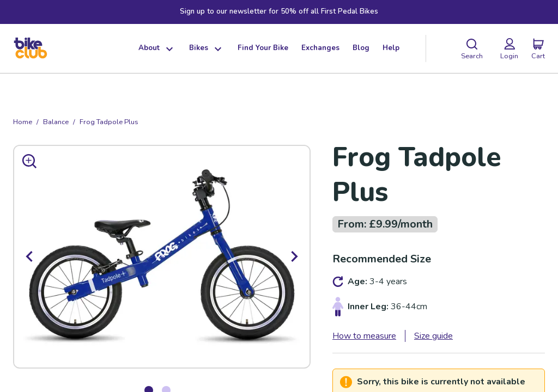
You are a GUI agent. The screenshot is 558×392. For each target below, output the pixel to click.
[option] (162, 256)
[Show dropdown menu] (168, 48)
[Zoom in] (29, 161)
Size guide (433, 336)
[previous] (29, 256)
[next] (294, 256)
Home (23, 122)
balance (56, 122)
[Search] (472, 48)
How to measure (364, 336)
